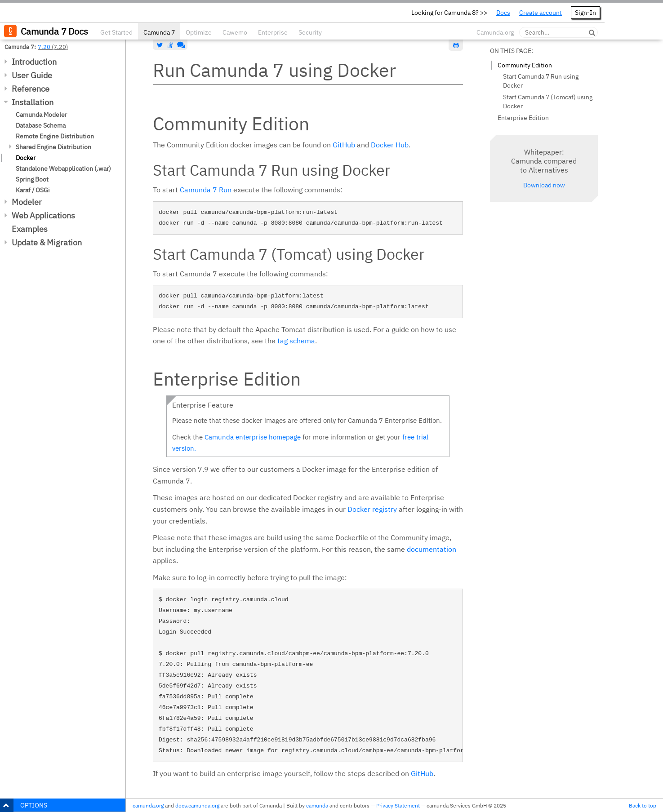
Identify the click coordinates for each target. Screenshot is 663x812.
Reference (31, 89)
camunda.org (148, 805)
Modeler (27, 202)
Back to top (643, 805)
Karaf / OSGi (33, 190)
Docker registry (372, 509)
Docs (503, 13)
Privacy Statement (398, 805)
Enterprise (273, 32)
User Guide (32, 75)
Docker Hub (390, 145)
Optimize (199, 32)
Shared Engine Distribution (53, 147)
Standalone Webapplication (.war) (63, 169)
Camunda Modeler (41, 115)
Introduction (34, 62)
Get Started (116, 32)
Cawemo (235, 32)
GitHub (344, 145)
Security (310, 32)
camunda (317, 805)
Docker (26, 158)
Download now (544, 185)
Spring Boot (32, 179)
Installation (33, 102)
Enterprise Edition (523, 118)
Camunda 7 (159, 32)
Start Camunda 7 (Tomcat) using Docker (548, 102)
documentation (432, 549)
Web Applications (43, 215)
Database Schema (41, 125)
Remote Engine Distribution (55, 136)
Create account (541, 13)
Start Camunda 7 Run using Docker (541, 81)
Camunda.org (495, 32)
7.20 (44, 47)
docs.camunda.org (197, 805)
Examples (30, 229)
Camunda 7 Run (206, 190)
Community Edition (525, 65)
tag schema (296, 341)
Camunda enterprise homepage (253, 437)
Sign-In (585, 13)
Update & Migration (47, 242)
